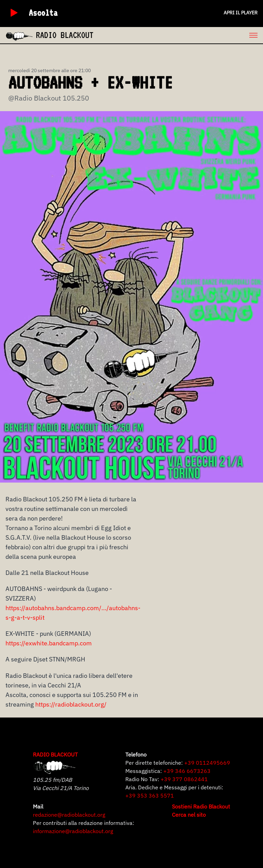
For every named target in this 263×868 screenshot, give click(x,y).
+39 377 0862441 (184, 779)
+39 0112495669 (207, 763)
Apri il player (241, 13)
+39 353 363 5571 (150, 795)
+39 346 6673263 (187, 771)
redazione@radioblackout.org (69, 815)
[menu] (178, 35)
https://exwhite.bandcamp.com (49, 643)
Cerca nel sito (189, 815)
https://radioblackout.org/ (71, 704)
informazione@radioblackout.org (73, 831)
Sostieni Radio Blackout (201, 806)
